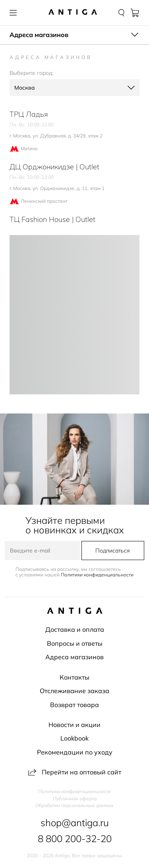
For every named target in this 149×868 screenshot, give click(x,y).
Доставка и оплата (75, 629)
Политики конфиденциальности (97, 575)
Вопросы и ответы (75, 643)
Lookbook (74, 738)
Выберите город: (31, 73)
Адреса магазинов (74, 657)
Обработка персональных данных (74, 805)
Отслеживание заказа (74, 691)
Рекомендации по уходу (75, 752)
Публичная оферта (75, 799)
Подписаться (113, 551)
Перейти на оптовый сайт (75, 772)
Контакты (74, 677)
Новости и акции (74, 725)
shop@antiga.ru (75, 823)
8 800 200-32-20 (75, 839)
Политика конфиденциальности (74, 792)
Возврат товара (74, 705)
